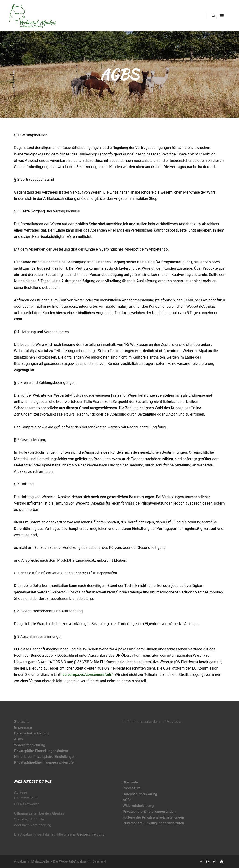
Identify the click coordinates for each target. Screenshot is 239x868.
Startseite (22, 722)
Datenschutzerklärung (31, 733)
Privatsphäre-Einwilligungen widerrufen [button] (45, 762)
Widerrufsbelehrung (30, 745)
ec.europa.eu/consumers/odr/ (88, 675)
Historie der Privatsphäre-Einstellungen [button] (45, 757)
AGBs (19, 739)
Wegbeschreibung (90, 834)
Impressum (23, 727)
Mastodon (175, 722)
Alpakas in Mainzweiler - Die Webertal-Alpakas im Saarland (60, 861)
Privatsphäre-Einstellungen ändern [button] (41, 751)
